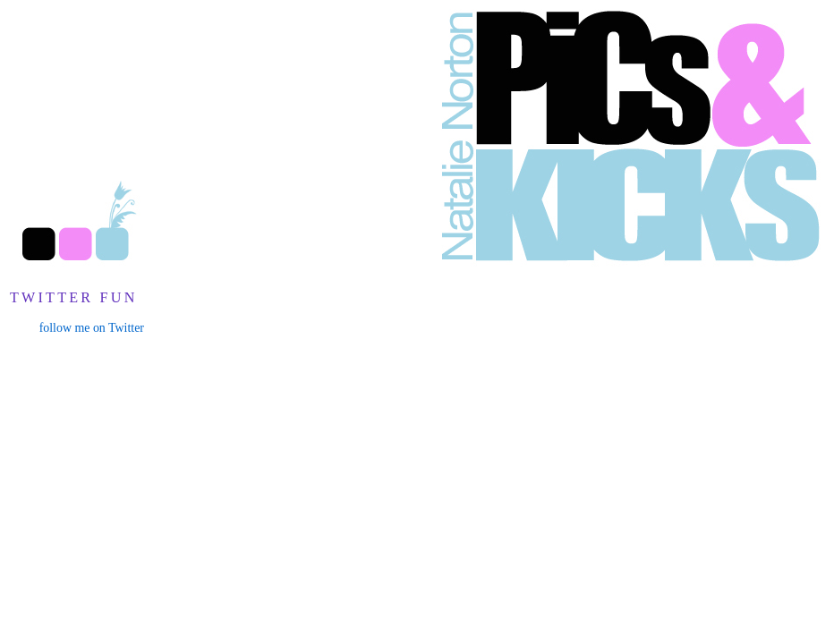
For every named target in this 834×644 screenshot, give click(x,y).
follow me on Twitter (92, 328)
